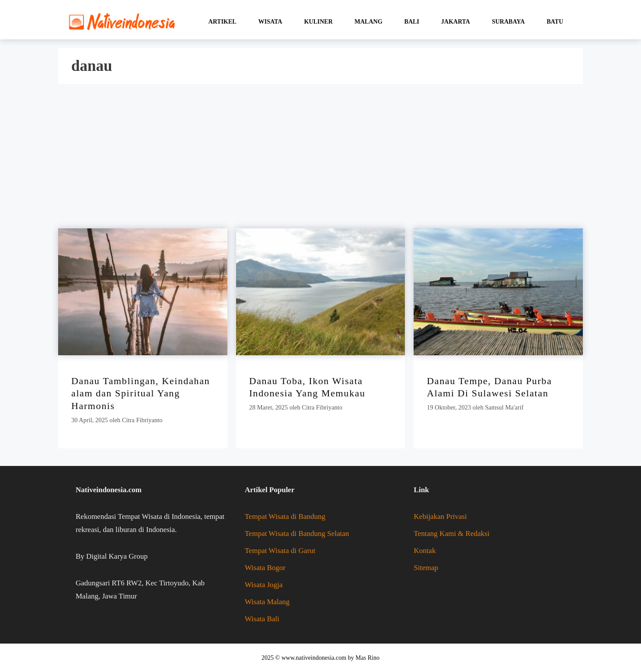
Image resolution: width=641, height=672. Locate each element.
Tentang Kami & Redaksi (451, 534)
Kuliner (318, 22)
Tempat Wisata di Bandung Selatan (297, 534)
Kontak (425, 551)
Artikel (223, 22)
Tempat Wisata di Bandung (285, 516)
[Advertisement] (316, 158)
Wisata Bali (262, 619)
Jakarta (456, 22)
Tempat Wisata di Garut (280, 551)
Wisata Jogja (264, 585)
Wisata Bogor (265, 568)
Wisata (270, 22)
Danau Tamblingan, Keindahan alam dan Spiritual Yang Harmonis (141, 393)
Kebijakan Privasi (440, 516)
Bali (412, 22)
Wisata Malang (267, 602)
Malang (369, 22)
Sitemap (426, 568)
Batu (555, 22)
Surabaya (508, 22)
